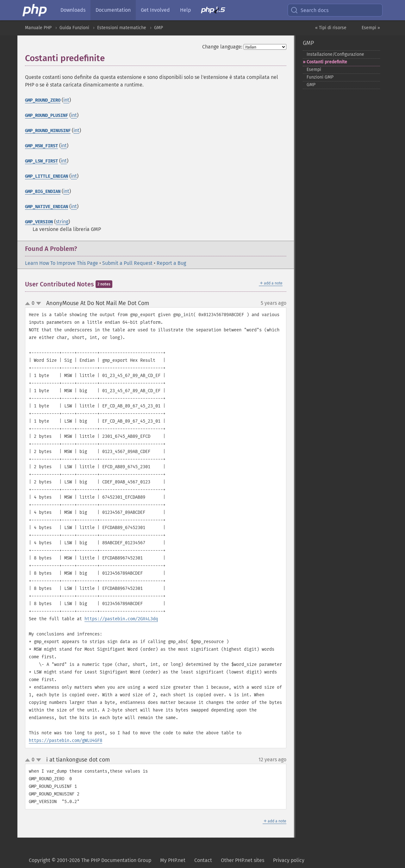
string (62, 222)
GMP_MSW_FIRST (41, 146)
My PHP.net (173, 860)
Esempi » (371, 28)
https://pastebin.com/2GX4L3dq (121, 619)
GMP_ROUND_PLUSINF (47, 115)
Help (185, 10)
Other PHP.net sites (243, 860)
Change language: (222, 47)
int (66, 100)
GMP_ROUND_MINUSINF (48, 131)
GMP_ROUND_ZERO (43, 100)
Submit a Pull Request (127, 263)
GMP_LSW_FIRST (41, 161)
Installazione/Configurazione (335, 54)
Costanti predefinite (327, 62)
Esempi (314, 70)
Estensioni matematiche (122, 28)
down (39, 303)
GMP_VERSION (39, 222)
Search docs (309, 10)
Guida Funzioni (74, 28)
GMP (159, 28)
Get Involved (155, 10)
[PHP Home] (35, 10)
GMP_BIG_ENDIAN (43, 191)
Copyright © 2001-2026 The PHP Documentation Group (90, 860)
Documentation (113, 10)
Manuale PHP (38, 28)
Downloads (73, 10)
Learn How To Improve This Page (62, 263)
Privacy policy (289, 860)
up (29, 304)
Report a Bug (171, 263)
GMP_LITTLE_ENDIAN (47, 176)
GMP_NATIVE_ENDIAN (47, 207)
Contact (203, 860)
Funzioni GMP (320, 77)
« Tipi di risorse (331, 28)
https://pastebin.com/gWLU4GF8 (65, 740)
